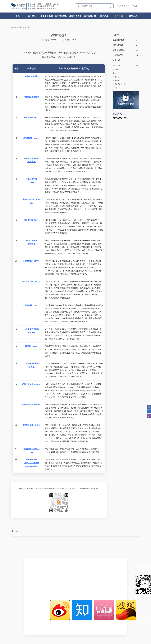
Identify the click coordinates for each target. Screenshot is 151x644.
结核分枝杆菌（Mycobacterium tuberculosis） (32, 463)
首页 (18, 16)
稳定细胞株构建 (93, 577)
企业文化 (41, 577)
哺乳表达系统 (67, 572)
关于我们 (32, 16)
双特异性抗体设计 (93, 572)
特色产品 (26, 27)
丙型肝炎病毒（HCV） (31, 405)
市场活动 (41, 586)
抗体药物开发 (90, 16)
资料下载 (119, 16)
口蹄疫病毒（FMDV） (32, 305)
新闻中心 (41, 591)
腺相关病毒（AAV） (32, 138)
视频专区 (116, 80)
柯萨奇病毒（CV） (32, 220)
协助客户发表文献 (119, 84)
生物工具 (133, 16)
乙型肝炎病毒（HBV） (31, 384)
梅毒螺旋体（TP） (32, 117)
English (136, 6)
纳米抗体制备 (67, 582)
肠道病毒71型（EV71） (31, 282)
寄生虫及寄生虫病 (32, 97)
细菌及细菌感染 (32, 76)
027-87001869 (120, 118)
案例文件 (116, 73)
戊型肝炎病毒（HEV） (32, 425)
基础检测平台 (93, 582)
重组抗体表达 (75, 16)
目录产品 (104, 16)
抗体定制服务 (61, 16)
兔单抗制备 (67, 577)
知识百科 (116, 88)
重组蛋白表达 (47, 16)
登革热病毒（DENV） (31, 261)
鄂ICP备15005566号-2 (126, 626)
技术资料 (116, 70)
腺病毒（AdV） (31, 346)
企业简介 (41, 572)
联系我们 (124, 6)
